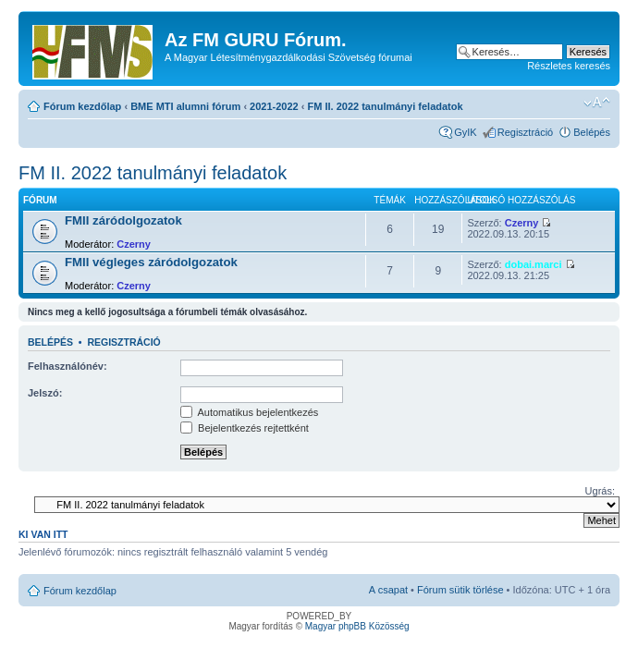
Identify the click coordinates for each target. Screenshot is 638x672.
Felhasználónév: (67, 366)
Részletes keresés (569, 66)
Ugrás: (600, 491)
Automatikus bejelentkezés (249, 412)
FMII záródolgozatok (123, 220)
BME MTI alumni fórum (185, 106)
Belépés (592, 132)
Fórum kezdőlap (82, 106)
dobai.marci (534, 264)
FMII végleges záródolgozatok (151, 262)
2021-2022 (274, 106)
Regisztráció (526, 132)
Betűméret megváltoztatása (597, 103)
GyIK (465, 132)
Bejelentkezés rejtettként (245, 428)
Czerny (134, 244)
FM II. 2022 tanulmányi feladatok (386, 106)
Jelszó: (45, 393)
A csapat (388, 590)
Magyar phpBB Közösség (357, 626)
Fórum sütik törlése (460, 590)
